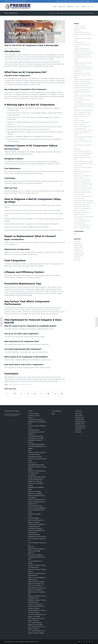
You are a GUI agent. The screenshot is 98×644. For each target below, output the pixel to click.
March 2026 (78, 243)
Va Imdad (23, 48)
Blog (16, 48)
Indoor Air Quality (79, 120)
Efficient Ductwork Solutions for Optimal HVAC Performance (37, 473)
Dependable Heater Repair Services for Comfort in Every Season (83, 75)
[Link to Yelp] (84, 642)
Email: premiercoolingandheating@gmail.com (81, 1)
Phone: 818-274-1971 (62, 1)
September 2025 (79, 254)
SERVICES (77, 149)
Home (76, 118)
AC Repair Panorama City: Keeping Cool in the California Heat (83, 34)
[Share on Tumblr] (41, 394)
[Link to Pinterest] (92, 642)
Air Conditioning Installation (82, 55)
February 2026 (78, 246)
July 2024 (77, 258)
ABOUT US (77, 30)
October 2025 (78, 252)
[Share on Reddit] (55, 394)
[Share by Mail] (62, 394)
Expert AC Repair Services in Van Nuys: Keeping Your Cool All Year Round (84, 106)
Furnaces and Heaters (81, 116)
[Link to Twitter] (90, 642)
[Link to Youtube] (79, 642)
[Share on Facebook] (8, 394)
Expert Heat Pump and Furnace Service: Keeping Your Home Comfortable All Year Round (83, 112)
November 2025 (79, 250)
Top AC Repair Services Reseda (83, 161)
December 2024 (79, 256)
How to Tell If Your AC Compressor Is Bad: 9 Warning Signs (32, 45)
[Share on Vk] (48, 394)
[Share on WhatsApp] (21, 394)
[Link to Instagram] (87, 642)
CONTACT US (78, 71)
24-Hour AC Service (80, 28)
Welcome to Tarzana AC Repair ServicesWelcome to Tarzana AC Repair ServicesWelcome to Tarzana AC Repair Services (37, 608)
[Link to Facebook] (82, 642)
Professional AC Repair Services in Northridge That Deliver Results (83, 133)
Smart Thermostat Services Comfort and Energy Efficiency (36, 551)
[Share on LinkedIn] (35, 394)
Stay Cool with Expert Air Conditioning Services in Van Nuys (82, 157)
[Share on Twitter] (15, 394)
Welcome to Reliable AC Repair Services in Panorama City (37, 592)
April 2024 (77, 260)
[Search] (92, 7)
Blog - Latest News (11, 13)
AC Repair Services (80, 42)
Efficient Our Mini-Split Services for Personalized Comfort (36, 483)
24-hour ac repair (79, 26)
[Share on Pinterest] (28, 394)
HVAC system (37, 55)
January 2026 (78, 248)
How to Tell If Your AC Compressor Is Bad (19, 384)
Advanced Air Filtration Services (83, 53)
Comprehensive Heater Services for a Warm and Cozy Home (37, 459)
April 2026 (77, 241)
